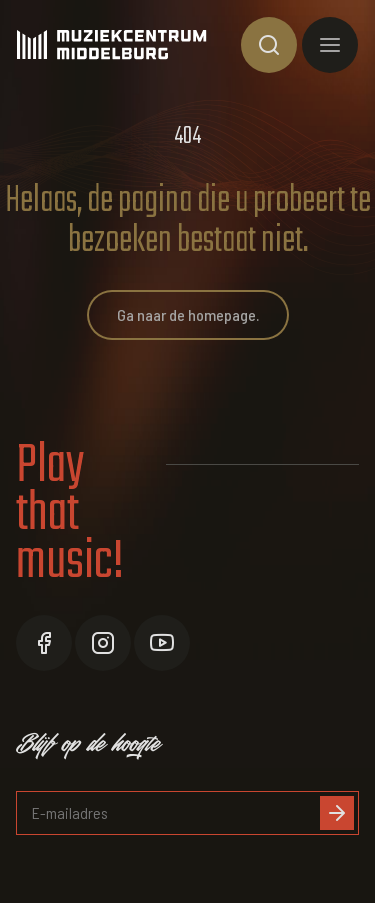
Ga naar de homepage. (188, 314)
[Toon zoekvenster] (269, 45)
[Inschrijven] (337, 813)
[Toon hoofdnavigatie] (330, 45)
